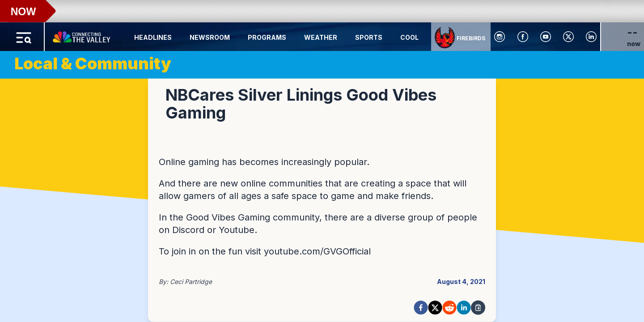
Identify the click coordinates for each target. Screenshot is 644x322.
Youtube (237, 230)
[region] (322, 161)
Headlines (153, 37)
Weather (321, 37)
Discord (188, 230)
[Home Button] (82, 35)
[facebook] (421, 308)
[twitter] (435, 308)
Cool (409, 37)
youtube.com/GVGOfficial (317, 251)
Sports (369, 37)
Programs (267, 37)
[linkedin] (464, 308)
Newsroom (210, 37)
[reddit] (449, 308)
